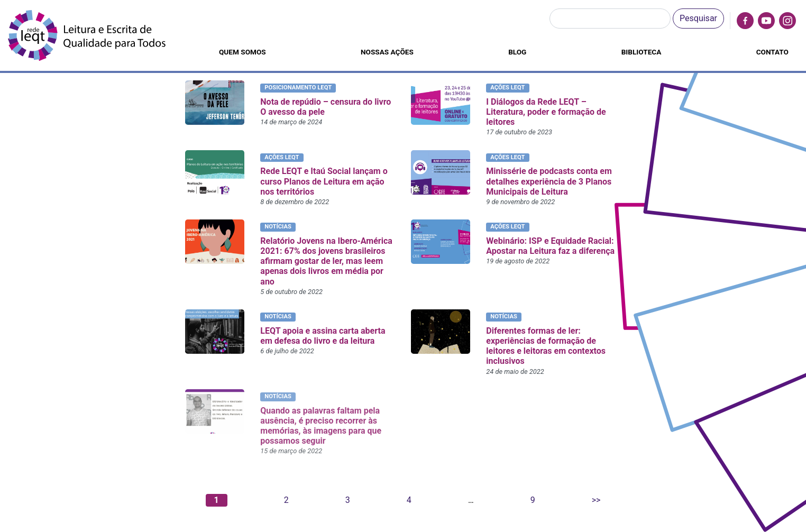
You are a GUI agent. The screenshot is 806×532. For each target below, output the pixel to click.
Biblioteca (642, 52)
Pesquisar (698, 18)
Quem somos (242, 52)
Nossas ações (387, 52)
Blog (517, 52)
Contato (772, 52)
